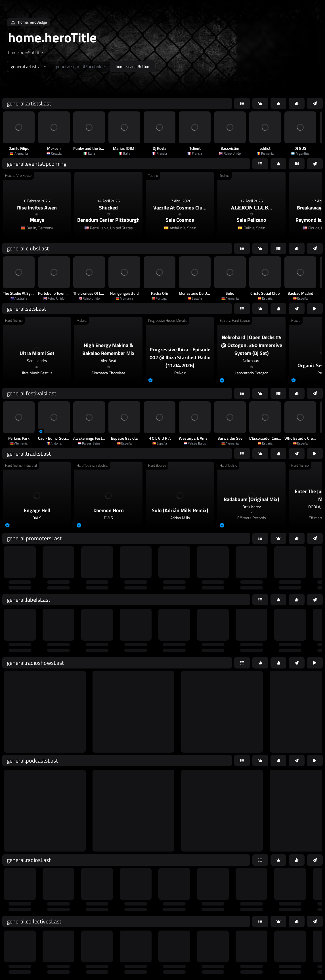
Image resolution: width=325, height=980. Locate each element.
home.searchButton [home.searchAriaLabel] (133, 66)
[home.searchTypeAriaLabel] (29, 67)
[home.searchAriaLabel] (80, 67)
